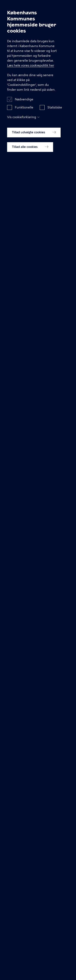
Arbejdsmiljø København (23, 7)
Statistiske (55, 117)
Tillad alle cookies (30, 156)
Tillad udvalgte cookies (34, 141)
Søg (57, 6)
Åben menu (66, 6)
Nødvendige (24, 108)
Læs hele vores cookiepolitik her (31, 75)
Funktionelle (24, 117)
